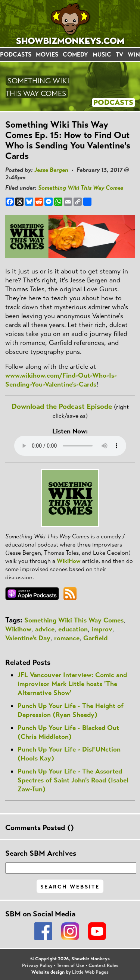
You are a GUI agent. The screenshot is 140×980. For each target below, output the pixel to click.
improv (102, 629)
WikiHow (69, 561)
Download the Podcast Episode (62, 406)
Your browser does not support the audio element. (70, 446)
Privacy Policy (37, 965)
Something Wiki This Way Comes (81, 188)
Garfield (95, 638)
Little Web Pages (90, 972)
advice (45, 629)
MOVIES (47, 55)
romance (67, 638)
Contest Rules (103, 965)
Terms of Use (71, 965)
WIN (134, 55)
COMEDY (75, 55)
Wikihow (18, 629)
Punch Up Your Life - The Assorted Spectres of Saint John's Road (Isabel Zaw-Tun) (73, 780)
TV (119, 55)
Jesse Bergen (51, 170)
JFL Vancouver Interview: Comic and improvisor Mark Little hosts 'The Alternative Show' (72, 684)
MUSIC (102, 55)
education (73, 629)
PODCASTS (16, 55)
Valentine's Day (28, 638)
